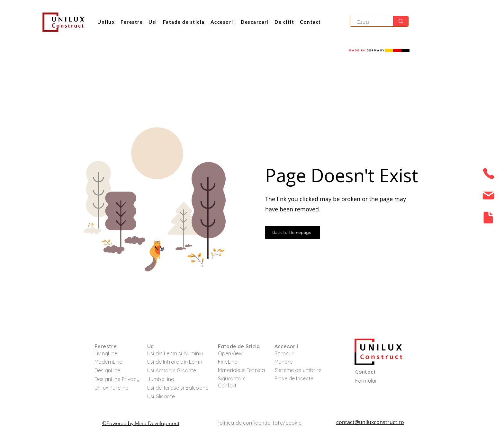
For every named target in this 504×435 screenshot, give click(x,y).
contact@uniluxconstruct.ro (370, 422)
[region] (488, 176)
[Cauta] (368, 22)
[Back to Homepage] (292, 232)
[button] (284, 22)
